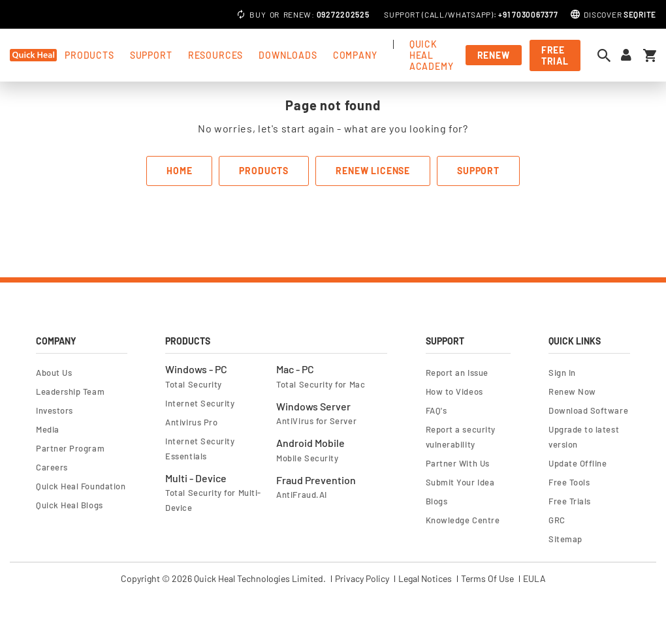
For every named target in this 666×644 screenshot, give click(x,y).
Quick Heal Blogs (70, 505)
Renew (298, 14)
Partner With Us (458, 463)
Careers (52, 467)
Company (355, 55)
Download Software (588, 410)
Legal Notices (425, 579)
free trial (555, 55)
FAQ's (436, 410)
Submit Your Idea (460, 482)
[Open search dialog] (607, 55)
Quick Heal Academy (432, 55)
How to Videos (454, 391)
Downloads (288, 55)
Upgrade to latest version (584, 437)
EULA (534, 579)
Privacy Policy (362, 579)
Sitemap (565, 539)
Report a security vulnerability (461, 437)
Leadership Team (70, 391)
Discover (620, 14)
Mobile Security (307, 458)
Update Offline (578, 463)
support (151, 55)
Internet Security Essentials (200, 449)
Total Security (194, 384)
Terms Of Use (487, 579)
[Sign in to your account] (626, 55)
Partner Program (70, 448)
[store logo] (33, 55)
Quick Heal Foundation (81, 486)
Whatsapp (469, 14)
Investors (55, 410)
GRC (557, 520)
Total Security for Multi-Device (213, 500)
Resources (216, 55)
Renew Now (572, 391)
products (89, 55)
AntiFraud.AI (301, 495)
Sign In (562, 373)
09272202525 (343, 14)
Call (435, 14)
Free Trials (570, 501)
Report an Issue (457, 373)
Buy (258, 14)
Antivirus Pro (191, 422)
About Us (54, 373)
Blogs (437, 501)
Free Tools (569, 482)
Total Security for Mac (321, 384)
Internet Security (200, 403)
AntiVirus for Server (316, 421)
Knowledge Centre (463, 520)
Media (48, 429)
